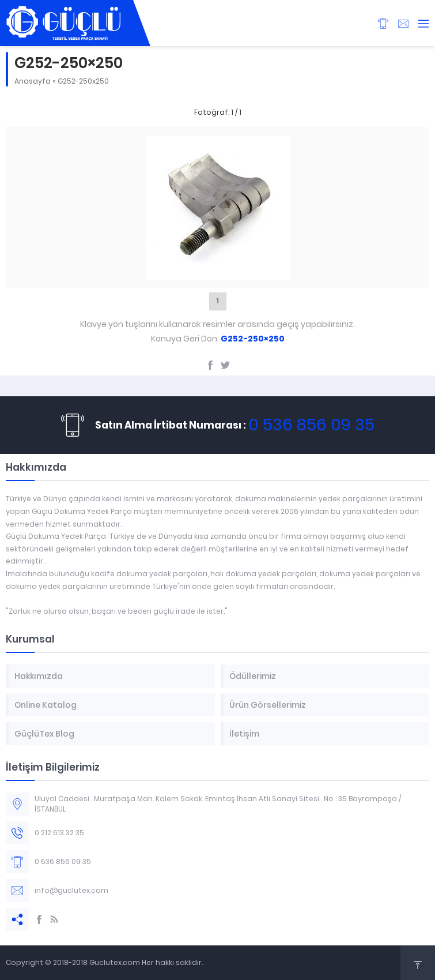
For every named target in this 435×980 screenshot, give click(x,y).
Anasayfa (33, 81)
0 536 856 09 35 (311, 425)
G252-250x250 (83, 81)
